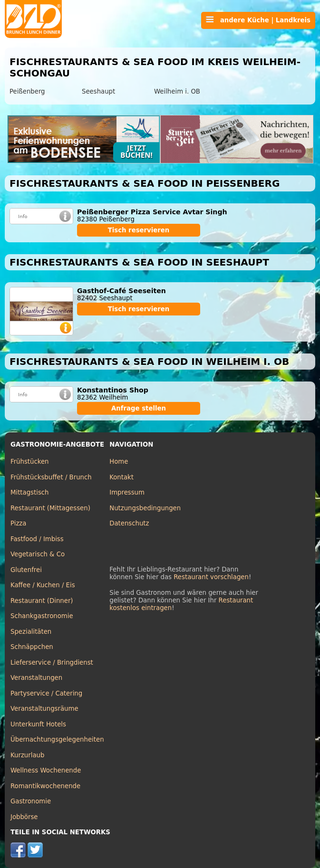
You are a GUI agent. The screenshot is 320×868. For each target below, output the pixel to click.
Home (119, 462)
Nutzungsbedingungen (145, 508)
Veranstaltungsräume (44, 709)
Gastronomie (31, 801)
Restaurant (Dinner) (42, 601)
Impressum (127, 492)
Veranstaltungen (36, 678)
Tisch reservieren (139, 230)
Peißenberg (27, 91)
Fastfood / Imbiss (37, 539)
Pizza (18, 523)
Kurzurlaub (27, 755)
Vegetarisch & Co (38, 554)
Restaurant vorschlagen (211, 577)
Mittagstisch (30, 492)
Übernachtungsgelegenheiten (57, 739)
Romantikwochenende (45, 786)
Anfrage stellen (139, 408)
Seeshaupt (98, 91)
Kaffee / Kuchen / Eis (43, 585)
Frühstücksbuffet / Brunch (51, 477)
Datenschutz (129, 523)
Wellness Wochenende (46, 770)
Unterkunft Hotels (38, 724)
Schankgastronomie (42, 616)
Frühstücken (30, 462)
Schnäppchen (32, 647)
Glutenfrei (26, 570)
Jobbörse (24, 817)
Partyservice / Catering (46, 693)
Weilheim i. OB (177, 91)
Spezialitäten (31, 632)
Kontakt (121, 477)
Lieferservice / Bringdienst (52, 663)
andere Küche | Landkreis (258, 20)
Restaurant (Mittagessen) (50, 508)
